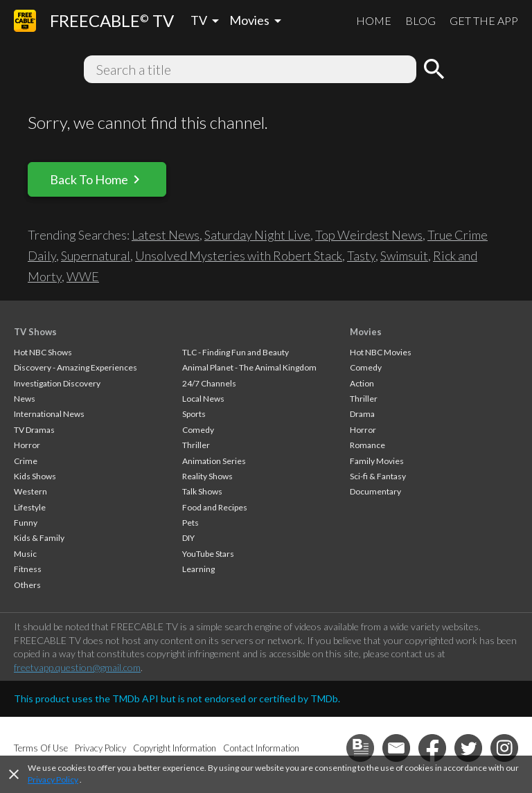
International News (49, 414)
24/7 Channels (209, 383)
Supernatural (96, 256)
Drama (362, 414)
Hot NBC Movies (381, 352)
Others (27, 585)
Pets (190, 523)
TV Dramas (34, 430)
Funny (26, 523)
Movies (366, 332)
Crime (26, 461)
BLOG (420, 20)
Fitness (28, 569)
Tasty (361, 256)
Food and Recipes (215, 507)
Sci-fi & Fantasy (378, 476)
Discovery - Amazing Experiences (76, 367)
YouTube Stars (208, 554)
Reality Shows (207, 476)
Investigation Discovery (57, 383)
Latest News (166, 235)
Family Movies (377, 461)
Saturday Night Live (257, 235)
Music (25, 554)
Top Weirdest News (369, 235)
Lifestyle (30, 507)
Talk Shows (202, 491)
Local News (203, 399)
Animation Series (214, 461)
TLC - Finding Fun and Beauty (236, 352)
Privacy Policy (53, 779)
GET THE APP (484, 20)
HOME (374, 20)
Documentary (375, 491)
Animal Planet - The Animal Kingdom (249, 367)
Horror (27, 445)
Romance (367, 445)
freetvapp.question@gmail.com (77, 667)
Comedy (198, 430)
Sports (194, 414)
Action (362, 383)
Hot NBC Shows (43, 352)
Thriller (196, 445)
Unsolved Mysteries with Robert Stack (239, 256)
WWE (83, 276)
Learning (198, 569)
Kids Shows (35, 476)
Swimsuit (404, 256)
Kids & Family (39, 538)
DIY (188, 538)
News (25, 399)
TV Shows (35, 332)
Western (30, 491)
